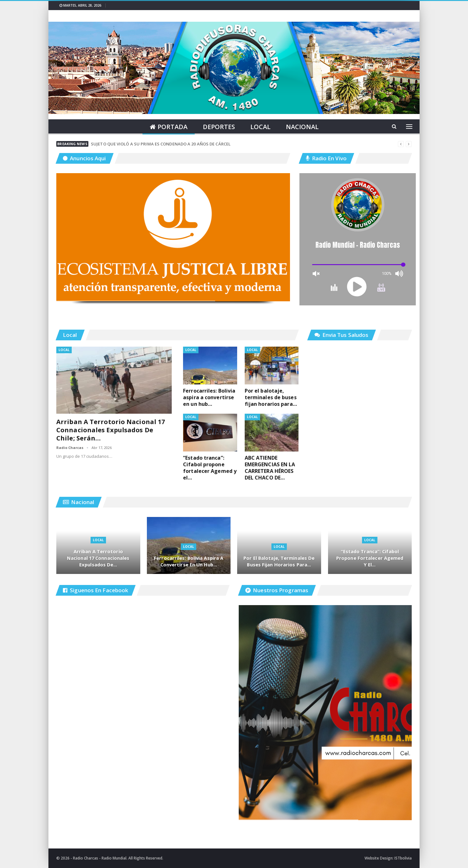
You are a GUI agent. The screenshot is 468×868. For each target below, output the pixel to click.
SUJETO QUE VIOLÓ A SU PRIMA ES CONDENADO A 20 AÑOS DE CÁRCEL (161, 144)
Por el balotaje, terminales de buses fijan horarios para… (279, 561)
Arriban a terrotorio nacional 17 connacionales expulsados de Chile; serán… (111, 430)
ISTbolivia (403, 858)
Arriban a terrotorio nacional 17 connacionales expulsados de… (98, 558)
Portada (169, 127)
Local (260, 127)
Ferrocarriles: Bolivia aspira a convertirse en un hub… (189, 561)
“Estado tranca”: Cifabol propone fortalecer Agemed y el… (370, 558)
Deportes (219, 127)
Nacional (302, 127)
